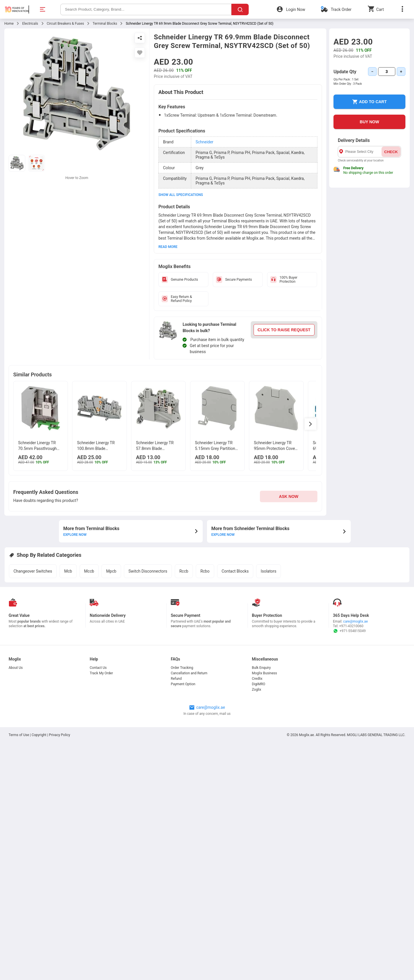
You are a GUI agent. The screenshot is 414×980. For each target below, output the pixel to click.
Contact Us (98, 905)
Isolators (269, 696)
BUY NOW (369, 122)
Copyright (39, 972)
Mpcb (111, 696)
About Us (16, 905)
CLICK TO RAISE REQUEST (284, 330)
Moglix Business (264, 910)
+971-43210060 (351, 863)
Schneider (204, 142)
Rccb (184, 696)
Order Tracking (182, 905)
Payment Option (183, 921)
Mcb (68, 696)
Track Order (341, 9)
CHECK (391, 152)
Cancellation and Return (189, 910)
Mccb (89, 696)
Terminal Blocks (105, 24)
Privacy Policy (60, 972)
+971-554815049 (349, 868)
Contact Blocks (235, 696)
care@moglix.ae (356, 859)
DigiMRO (259, 921)
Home (9, 24)
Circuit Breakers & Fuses (66, 24)
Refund (176, 916)
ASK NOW (289, 509)
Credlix (257, 916)
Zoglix (256, 927)
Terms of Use (19, 972)
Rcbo (205, 696)
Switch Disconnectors (148, 696)
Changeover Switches (33, 696)
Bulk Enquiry (261, 905)
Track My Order (101, 910)
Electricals (30, 24)
